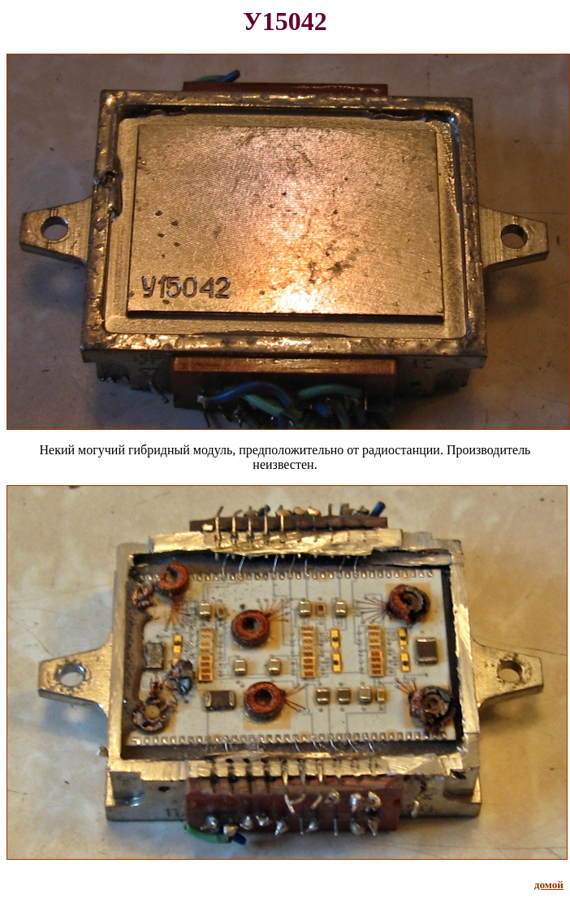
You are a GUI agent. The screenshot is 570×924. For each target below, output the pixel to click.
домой (549, 885)
